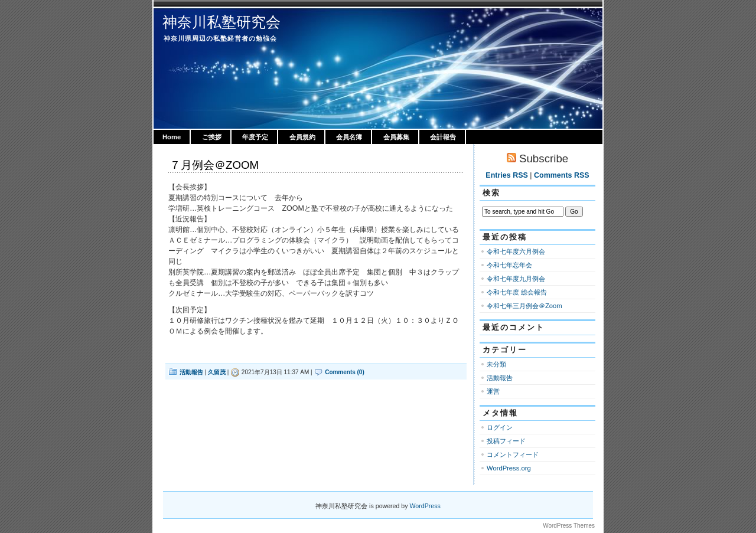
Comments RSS (562, 175)
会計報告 (443, 137)
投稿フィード (506, 441)
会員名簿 (349, 137)
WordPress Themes (569, 526)
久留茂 (217, 372)
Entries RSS (506, 175)
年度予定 (255, 137)
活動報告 (191, 372)
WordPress (425, 506)
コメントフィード (513, 454)
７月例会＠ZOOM (214, 165)
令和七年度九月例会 (516, 279)
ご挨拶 (212, 137)
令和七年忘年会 (509, 265)
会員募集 (396, 137)
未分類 (496, 364)
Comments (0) (345, 372)
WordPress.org (509, 468)
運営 (493, 391)
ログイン (500, 427)
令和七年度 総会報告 (517, 292)
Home (172, 137)
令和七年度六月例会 (516, 251)
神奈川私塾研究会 (221, 22)
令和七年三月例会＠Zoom (524, 306)
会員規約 (302, 137)
